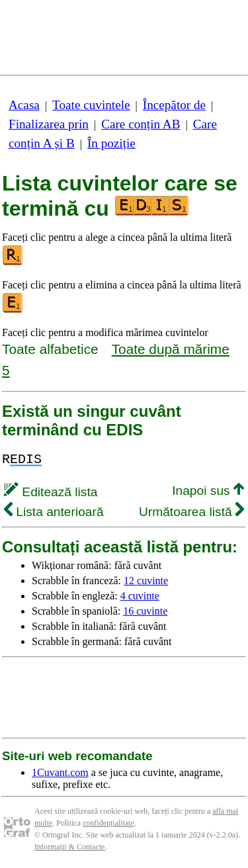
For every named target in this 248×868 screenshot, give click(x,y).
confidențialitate (108, 823)
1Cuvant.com (60, 772)
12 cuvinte (146, 581)
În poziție (111, 143)
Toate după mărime (171, 349)
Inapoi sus (208, 491)
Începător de (174, 105)
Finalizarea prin (49, 124)
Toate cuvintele (91, 105)
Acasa (24, 105)
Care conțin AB (141, 124)
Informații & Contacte (70, 847)
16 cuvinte (145, 611)
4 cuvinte (140, 596)
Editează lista (51, 492)
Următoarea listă (191, 512)
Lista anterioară (54, 512)
